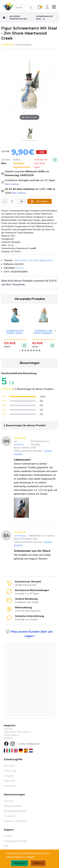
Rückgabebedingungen (15, 811)
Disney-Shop (10, 771)
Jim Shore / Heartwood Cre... (19, 18)
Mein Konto (9, 766)
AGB (6, 846)
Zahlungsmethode (13, 806)
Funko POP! (9, 781)
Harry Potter (10, 786)
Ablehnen (38, 863)
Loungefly (9, 776)
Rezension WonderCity (15, 821)
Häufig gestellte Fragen (16, 841)
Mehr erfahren (12, 184)
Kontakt (8, 836)
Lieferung (8, 801)
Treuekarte (9, 816)
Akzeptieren (20, 863)
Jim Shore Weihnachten (41, 260)
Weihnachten (21, 260)
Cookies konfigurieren (29, 744)
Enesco (20, 268)
